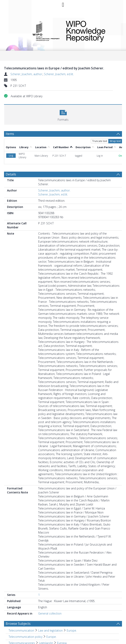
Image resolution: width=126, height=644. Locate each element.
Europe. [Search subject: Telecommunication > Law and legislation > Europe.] (72, 630)
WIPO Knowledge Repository (91, 31)
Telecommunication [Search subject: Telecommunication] (21, 630)
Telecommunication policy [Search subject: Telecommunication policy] (26, 637)
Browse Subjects (18, 624)
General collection (50, 613)
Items (10, 134)
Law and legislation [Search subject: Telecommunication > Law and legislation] (50, 630)
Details (11, 174)
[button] (63, 114)
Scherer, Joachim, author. (27, 74)
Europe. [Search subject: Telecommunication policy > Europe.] (51, 637)
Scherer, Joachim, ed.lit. (59, 74)
